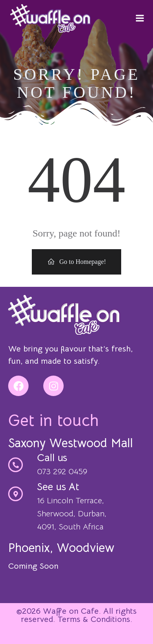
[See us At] (16, 494)
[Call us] (16, 465)
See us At (58, 487)
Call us (52, 458)
